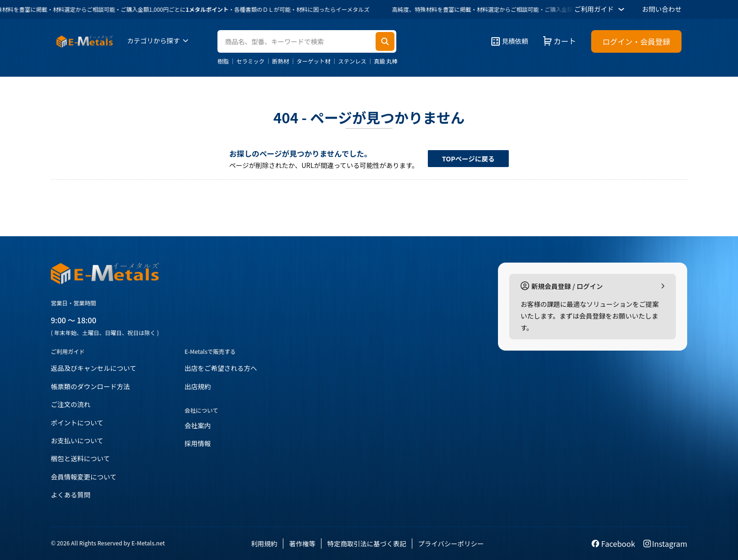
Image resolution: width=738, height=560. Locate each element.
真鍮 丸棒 (386, 61)
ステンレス (352, 61)
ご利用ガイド (601, 9)
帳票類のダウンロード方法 (90, 386)
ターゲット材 (313, 61)
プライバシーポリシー (451, 544)
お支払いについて (77, 440)
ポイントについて (77, 423)
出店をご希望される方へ (221, 368)
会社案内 (198, 425)
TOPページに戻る (468, 159)
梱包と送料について (80, 458)
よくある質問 (71, 495)
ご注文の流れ (71, 404)
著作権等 (302, 544)
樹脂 (223, 61)
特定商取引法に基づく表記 (367, 544)
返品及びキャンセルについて (94, 368)
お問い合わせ (662, 9)
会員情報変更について (84, 477)
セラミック (250, 61)
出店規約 (198, 386)
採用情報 (198, 443)
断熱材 (281, 61)
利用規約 (264, 544)
